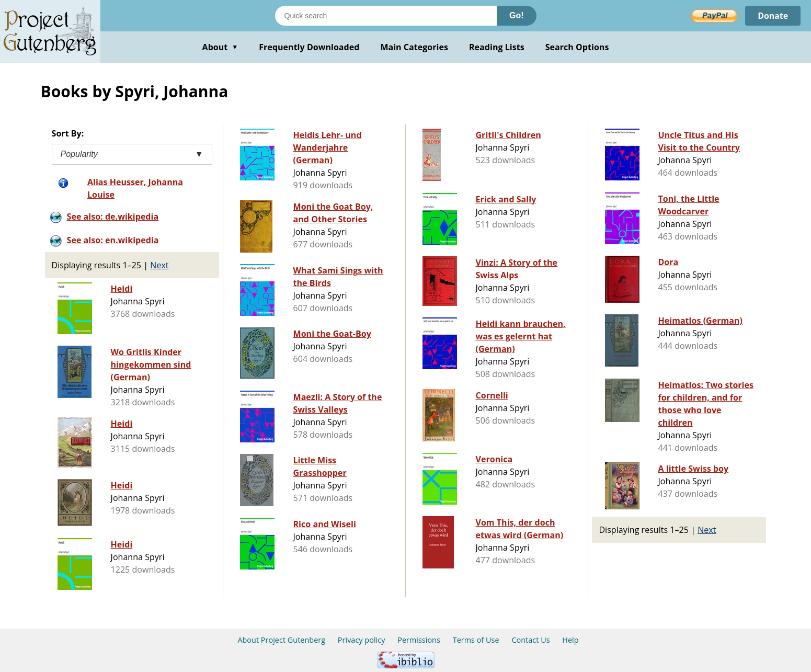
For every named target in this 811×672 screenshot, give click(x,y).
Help (570, 640)
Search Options (577, 47)
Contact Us (530, 640)
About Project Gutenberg (281, 640)
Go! (517, 15)
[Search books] (386, 16)
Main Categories (414, 47)
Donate (773, 16)
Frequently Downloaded (309, 47)
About (220, 47)
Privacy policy (362, 640)
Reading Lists (497, 47)
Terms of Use (476, 640)
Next (159, 265)
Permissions (419, 640)
